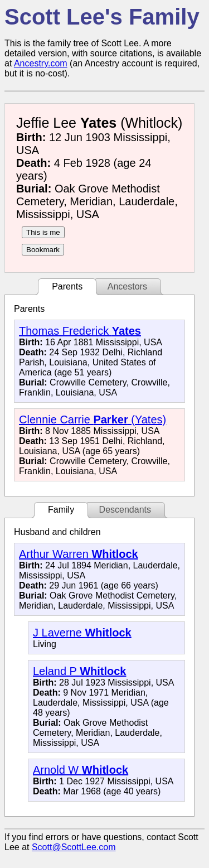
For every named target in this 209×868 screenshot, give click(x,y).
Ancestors (127, 286)
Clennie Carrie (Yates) (93, 419)
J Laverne (82, 633)
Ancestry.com (41, 63)
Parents (67, 286)
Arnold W (81, 770)
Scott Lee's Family (102, 17)
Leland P (80, 671)
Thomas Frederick (80, 331)
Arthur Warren (79, 554)
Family (61, 510)
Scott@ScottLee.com (74, 847)
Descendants (125, 510)
